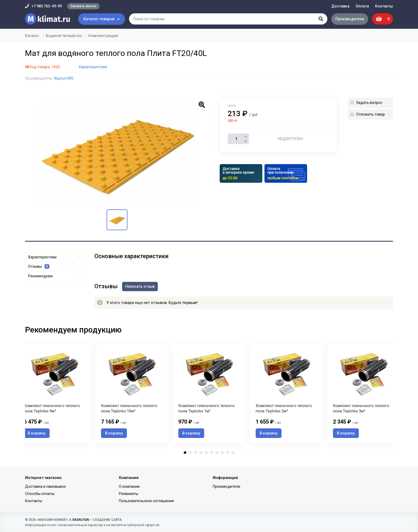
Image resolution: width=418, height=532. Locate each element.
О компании (129, 486)
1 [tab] (185, 454)
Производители (349, 19)
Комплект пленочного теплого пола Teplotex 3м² (361, 410)
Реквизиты (128, 494)
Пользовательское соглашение (146, 501)
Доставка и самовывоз (45, 486)
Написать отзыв (141, 286)
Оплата (362, 6)
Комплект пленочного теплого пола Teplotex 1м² (206, 410)
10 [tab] (233, 454)
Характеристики (93, 67)
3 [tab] (196, 454)
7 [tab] (217, 454)
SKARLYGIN (81, 520)
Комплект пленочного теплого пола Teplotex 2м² (284, 410)
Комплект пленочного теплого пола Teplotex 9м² (52, 410)
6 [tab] (212, 454)
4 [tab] (201, 454)
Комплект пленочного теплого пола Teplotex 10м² (129, 410)
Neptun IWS (64, 78)
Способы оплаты (40, 494)
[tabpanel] (209, 394)
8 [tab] (222, 454)
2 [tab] (190, 454)
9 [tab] (228, 454)
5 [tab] (206, 454)
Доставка (340, 6)
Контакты (384, 6)
